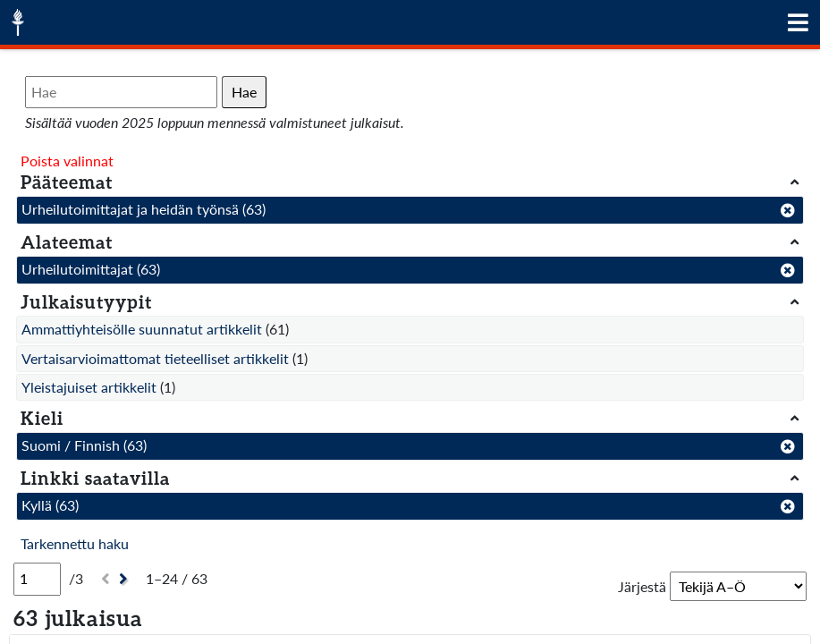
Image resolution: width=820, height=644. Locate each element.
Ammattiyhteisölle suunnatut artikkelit (142, 329)
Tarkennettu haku (75, 543)
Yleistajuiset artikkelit (89, 387)
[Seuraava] (126, 579)
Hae (244, 92)
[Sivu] (37, 579)
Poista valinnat (67, 161)
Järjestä (642, 586)
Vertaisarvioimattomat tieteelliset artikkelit (155, 358)
